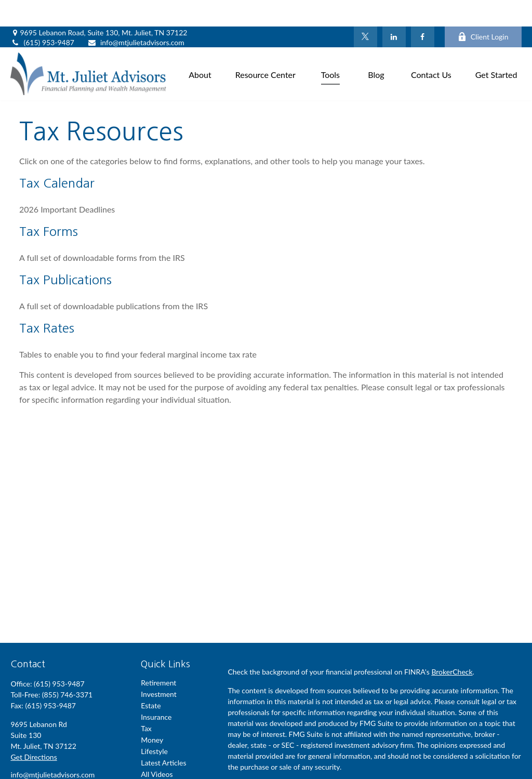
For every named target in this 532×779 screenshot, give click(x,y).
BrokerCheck (452, 645)
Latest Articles (163, 736)
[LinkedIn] (394, 10)
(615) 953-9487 (42, 16)
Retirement (158, 656)
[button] (200, 47)
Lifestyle (154, 725)
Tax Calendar (57, 156)
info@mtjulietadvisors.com (136, 16)
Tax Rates (47, 301)
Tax (146, 702)
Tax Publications (65, 253)
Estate (151, 679)
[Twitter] (365, 10)
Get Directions (34, 730)
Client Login (483, 11)
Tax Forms (49, 205)
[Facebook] (423, 10)
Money (152, 713)
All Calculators (164, 759)
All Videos (157, 748)
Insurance (156, 690)
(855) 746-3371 (67, 668)
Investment (159, 668)
